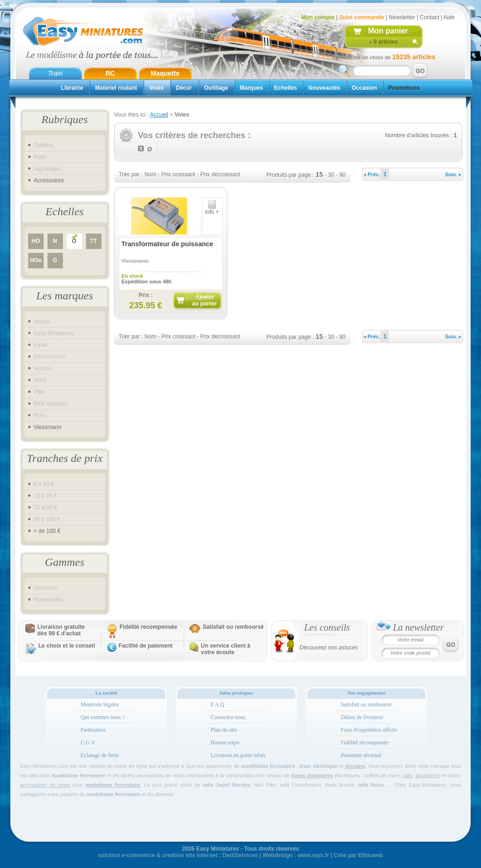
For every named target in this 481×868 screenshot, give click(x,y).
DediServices (240, 855)
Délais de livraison (362, 717)
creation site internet (190, 855)
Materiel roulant (116, 88)
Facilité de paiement (146, 646)
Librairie (72, 88)
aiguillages (427, 775)
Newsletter (402, 17)
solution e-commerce (127, 855)
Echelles (286, 88)
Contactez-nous (229, 717)
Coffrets (44, 145)
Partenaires (93, 730)
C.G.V (88, 743)
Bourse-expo (225, 743)
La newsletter (419, 627)
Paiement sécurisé (361, 755)
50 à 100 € (47, 519)
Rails (40, 157)
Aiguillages (47, 169)
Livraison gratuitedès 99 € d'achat (61, 630)
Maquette (165, 73)
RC (110, 73)
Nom (150, 174)
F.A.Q (218, 704)
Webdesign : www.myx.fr (296, 855)
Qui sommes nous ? (103, 717)
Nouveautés (325, 88)
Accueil (159, 115)
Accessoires (49, 180)
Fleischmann (50, 357)
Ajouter (205, 300)
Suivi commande (361, 17)
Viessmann (48, 427)
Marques (252, 88)
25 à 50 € (46, 508)
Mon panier (388, 31)
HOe (36, 260)
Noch (40, 380)
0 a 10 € (44, 484)
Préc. (372, 174)
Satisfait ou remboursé (233, 627)
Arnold (42, 321)
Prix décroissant (220, 174)
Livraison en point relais (238, 755)
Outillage (216, 88)
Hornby (43, 368)
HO (36, 241)
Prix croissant (178, 174)
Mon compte (318, 17)
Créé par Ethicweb (358, 855)
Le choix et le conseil (67, 646)
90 (342, 175)
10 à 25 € (46, 496)
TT (94, 241)
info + (212, 209)
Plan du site (224, 730)
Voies (157, 88)
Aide (449, 17)
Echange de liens (100, 755)
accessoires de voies (45, 785)
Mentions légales (100, 704)
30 (331, 175)
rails (407, 775)
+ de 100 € (47, 531)
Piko (39, 392)
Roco (40, 415)
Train (55, 73)
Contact (430, 17)
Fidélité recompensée (149, 627)
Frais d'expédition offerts (369, 730)
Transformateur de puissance (167, 244)
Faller (41, 345)
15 (319, 174)
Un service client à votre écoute (226, 649)
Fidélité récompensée (365, 743)
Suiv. (454, 174)
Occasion (365, 88)
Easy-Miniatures (54, 333)
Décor (184, 88)
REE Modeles (51, 404)
